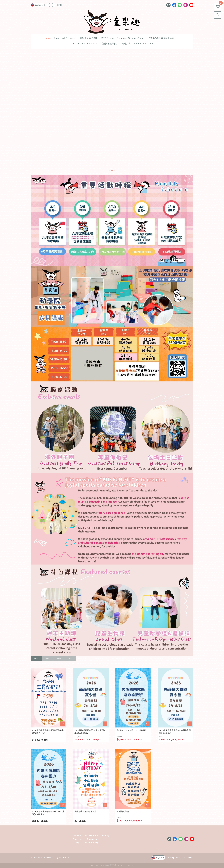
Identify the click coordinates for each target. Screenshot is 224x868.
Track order (92, 839)
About (77, 836)
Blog (77, 843)
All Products (92, 836)
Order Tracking (92, 843)
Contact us (77, 839)
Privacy (105, 836)
